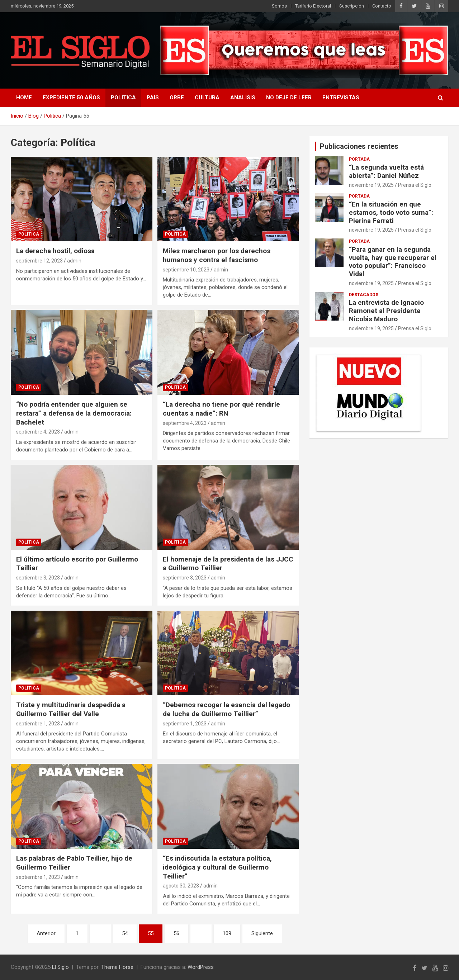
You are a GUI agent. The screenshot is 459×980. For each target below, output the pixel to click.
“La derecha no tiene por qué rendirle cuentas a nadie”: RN (221, 409)
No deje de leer (289, 98)
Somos (279, 6)
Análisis (243, 98)
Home (24, 98)
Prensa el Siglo (415, 185)
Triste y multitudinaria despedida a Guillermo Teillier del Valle (71, 709)
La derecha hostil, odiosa (55, 251)
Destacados (364, 295)
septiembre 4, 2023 (38, 432)
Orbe (177, 98)
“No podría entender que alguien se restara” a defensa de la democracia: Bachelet (74, 413)
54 (125, 933)
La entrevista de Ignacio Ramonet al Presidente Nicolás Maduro (386, 311)
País (153, 98)
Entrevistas (341, 98)
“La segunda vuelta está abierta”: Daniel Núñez (386, 171)
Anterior (46, 933)
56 (176, 933)
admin (74, 261)
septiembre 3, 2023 (38, 578)
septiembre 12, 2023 (39, 261)
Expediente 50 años (71, 98)
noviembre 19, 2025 (371, 185)
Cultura (207, 98)
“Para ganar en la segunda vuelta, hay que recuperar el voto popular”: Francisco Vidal (393, 262)
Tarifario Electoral (313, 6)
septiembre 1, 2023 (38, 724)
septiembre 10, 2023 (186, 270)
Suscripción (352, 6)
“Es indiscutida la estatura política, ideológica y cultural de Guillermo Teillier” (217, 867)
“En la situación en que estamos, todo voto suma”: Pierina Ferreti (391, 212)
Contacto (382, 6)
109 (227, 933)
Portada (359, 159)
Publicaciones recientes (359, 146)
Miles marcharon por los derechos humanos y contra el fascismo (217, 255)
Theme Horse (117, 967)
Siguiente (262, 933)
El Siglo (60, 967)
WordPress (201, 967)
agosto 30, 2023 (181, 886)
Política (123, 98)
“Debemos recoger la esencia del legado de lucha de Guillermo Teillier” (226, 709)
